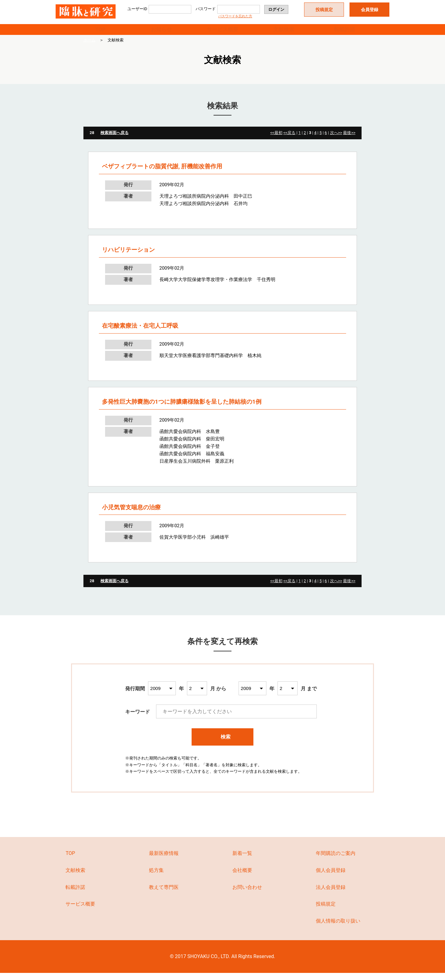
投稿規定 (324, 10)
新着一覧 (242, 861)
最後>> (349, 140)
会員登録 (370, 10)
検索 (223, 744)
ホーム (89, 47)
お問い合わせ (247, 894)
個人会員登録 (331, 877)
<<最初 (276, 140)
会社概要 (242, 877)
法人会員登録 (331, 894)
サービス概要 (222, 33)
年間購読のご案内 (336, 861)
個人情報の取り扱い (338, 928)
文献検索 (284, 33)
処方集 (156, 877)
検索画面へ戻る (114, 140)
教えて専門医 (164, 894)
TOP (100, 33)
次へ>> (336, 140)
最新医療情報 (164, 861)
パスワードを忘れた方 (235, 16)
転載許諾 (345, 33)
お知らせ (161, 33)
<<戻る (289, 140)
